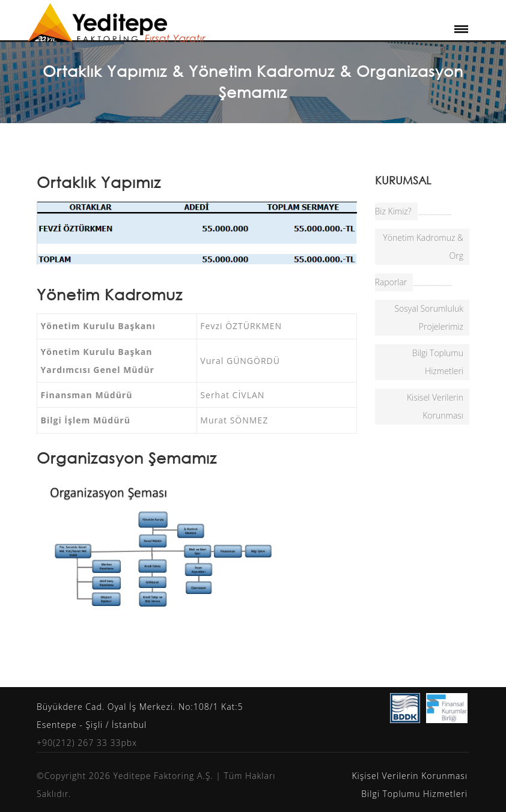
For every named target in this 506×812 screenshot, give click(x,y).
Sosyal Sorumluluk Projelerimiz (429, 317)
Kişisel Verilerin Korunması (410, 776)
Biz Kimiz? (393, 211)
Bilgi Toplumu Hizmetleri (438, 362)
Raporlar (391, 282)
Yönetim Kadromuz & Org (423, 247)
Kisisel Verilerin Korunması (435, 406)
